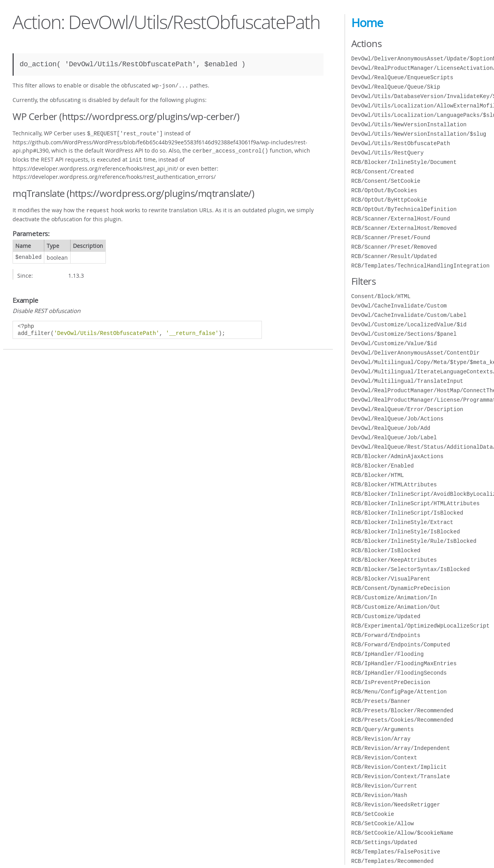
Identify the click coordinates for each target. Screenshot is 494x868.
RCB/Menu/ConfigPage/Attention (399, 692)
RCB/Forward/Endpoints (386, 635)
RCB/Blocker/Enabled (383, 466)
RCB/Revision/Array (381, 739)
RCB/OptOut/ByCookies (384, 190)
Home (367, 23)
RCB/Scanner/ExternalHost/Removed (404, 228)
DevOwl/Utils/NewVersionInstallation (409, 125)
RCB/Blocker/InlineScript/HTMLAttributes (416, 503)
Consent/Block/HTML (381, 296)
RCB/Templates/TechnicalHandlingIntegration (420, 266)
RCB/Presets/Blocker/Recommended (402, 711)
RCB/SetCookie (373, 814)
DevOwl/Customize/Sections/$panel (404, 334)
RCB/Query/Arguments (383, 729)
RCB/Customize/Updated (386, 616)
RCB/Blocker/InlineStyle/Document (404, 162)
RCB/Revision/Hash (379, 795)
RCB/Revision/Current (384, 786)
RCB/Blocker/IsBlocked (386, 550)
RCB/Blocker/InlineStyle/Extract (402, 522)
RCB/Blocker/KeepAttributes (394, 560)
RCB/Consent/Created (383, 172)
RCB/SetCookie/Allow (383, 823)
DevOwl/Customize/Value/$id (394, 343)
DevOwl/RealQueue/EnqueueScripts (402, 77)
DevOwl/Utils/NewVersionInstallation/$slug (419, 134)
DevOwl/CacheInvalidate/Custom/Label (409, 315)
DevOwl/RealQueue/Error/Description (407, 409)
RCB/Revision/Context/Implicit (399, 767)
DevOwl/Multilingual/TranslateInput (407, 381)
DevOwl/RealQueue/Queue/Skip (396, 87)
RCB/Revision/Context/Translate (401, 776)
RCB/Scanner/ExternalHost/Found (401, 219)
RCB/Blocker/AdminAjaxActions (397, 456)
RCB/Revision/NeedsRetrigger (396, 805)
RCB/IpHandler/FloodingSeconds (399, 673)
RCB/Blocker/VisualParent (391, 579)
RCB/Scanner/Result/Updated (394, 256)
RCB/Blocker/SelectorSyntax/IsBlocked (410, 569)
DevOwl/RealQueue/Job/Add (391, 428)
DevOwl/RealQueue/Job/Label (394, 438)
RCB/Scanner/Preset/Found (391, 237)
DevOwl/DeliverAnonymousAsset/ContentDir (416, 353)
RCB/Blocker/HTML (378, 475)
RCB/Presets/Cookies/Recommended (402, 720)
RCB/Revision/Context (384, 758)
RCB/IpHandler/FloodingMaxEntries (404, 663)
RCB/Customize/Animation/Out (396, 607)
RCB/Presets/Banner (381, 701)
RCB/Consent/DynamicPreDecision (401, 588)
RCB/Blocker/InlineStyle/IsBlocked (406, 532)
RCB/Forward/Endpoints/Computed (401, 645)
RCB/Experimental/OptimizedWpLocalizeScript (420, 626)
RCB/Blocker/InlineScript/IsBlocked (407, 513)
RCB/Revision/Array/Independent (401, 748)
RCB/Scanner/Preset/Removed (394, 247)
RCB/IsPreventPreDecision (391, 682)
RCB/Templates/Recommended (392, 861)
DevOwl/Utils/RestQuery (388, 153)
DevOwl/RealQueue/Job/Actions (397, 419)
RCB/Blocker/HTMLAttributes (394, 485)
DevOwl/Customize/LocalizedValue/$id (409, 325)
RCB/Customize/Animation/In (394, 598)
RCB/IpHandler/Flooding (388, 654)
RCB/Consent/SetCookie (386, 181)
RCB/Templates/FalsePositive (396, 852)
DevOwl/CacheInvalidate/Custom (399, 306)
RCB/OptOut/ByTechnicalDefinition (404, 209)
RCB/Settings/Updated (384, 842)
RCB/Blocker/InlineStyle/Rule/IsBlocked (414, 541)
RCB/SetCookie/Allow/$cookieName (402, 833)
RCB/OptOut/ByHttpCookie (389, 200)
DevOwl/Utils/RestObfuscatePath (401, 143)
